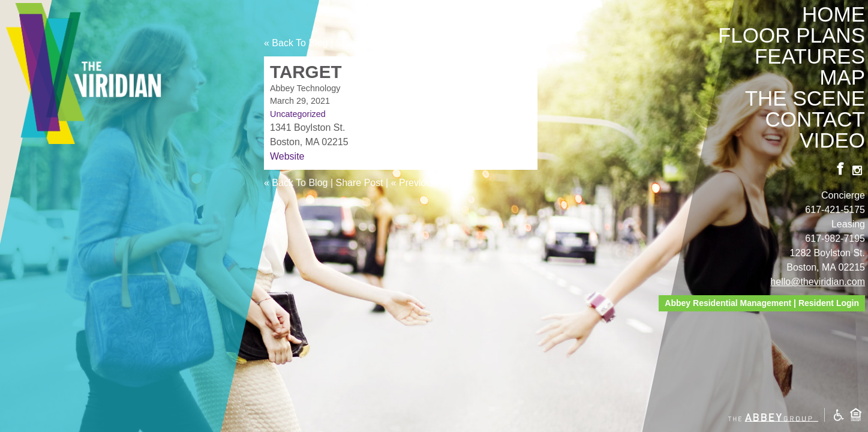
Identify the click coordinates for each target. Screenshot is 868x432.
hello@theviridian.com (818, 282)
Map (842, 77)
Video (832, 140)
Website (287, 156)
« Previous (414, 43)
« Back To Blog (296, 43)
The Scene (805, 98)
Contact (815, 119)
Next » (458, 43)
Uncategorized (298, 114)
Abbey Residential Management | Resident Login (762, 303)
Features (810, 56)
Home (834, 14)
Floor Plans (792, 35)
